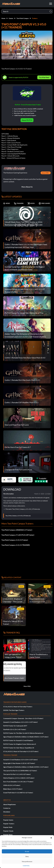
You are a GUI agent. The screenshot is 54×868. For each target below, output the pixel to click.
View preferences (27, 861)
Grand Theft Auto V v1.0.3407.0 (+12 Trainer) (18, 793)
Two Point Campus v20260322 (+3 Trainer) (17, 530)
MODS (31, 203)
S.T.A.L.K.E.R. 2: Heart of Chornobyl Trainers (18, 707)
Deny (27, 856)
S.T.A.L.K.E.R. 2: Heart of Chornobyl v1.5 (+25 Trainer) (21, 751)
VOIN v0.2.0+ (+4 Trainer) (12, 785)
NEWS (6, 203)
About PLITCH (27, 120)
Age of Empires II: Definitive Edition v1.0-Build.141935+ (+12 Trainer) (26, 767)
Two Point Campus (23, 18)
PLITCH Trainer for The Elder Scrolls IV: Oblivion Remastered (23, 733)
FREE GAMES (44, 203)
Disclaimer (7, 812)
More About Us (27, 187)
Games (11, 18)
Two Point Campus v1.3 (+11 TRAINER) (16, 545)
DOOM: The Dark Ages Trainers (14, 710)
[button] (51, 838)
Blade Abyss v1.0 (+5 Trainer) (13, 789)
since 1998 (45, 173)
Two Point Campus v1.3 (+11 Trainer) (15, 540)
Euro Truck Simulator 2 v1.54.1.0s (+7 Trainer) (18, 782)
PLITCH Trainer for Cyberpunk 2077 (15, 726)
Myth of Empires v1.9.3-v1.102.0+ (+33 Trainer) (19, 778)
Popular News (8, 835)
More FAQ (27, 686)
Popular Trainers (9, 824)
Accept (27, 851)
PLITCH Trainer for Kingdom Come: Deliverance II (20, 744)
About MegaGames (10, 804)
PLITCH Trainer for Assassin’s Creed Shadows (18, 740)
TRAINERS (19, 203)
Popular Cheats (8, 831)
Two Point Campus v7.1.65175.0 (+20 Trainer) (18, 535)
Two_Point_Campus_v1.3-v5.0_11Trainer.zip (18, 516)
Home (3, 18)
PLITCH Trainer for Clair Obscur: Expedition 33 (19, 748)
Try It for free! (44, 77)
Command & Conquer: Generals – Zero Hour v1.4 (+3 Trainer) (23, 718)
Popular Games (8, 820)
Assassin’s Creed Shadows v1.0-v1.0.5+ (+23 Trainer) (20, 722)
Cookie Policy (26, 866)
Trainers (35, 18)
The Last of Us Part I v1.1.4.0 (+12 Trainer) (17, 774)
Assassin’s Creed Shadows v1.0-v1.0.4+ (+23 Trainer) (20, 760)
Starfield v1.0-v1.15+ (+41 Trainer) (15, 729)
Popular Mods (8, 827)
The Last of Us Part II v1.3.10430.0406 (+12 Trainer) (20, 771)
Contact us (7, 808)
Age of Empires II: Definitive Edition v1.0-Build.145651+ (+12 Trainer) (26, 737)
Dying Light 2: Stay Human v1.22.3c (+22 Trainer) (19, 763)
